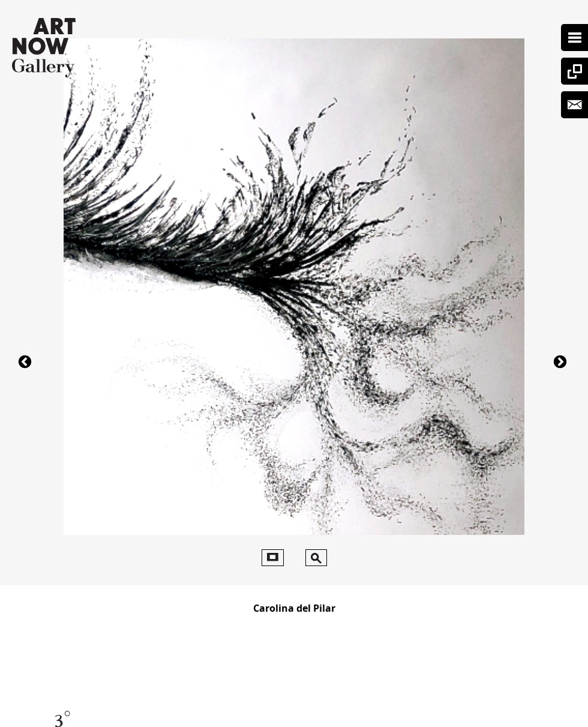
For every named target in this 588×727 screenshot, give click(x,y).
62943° (562, 361)
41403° (26, 361)
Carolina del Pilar (294, 608)
